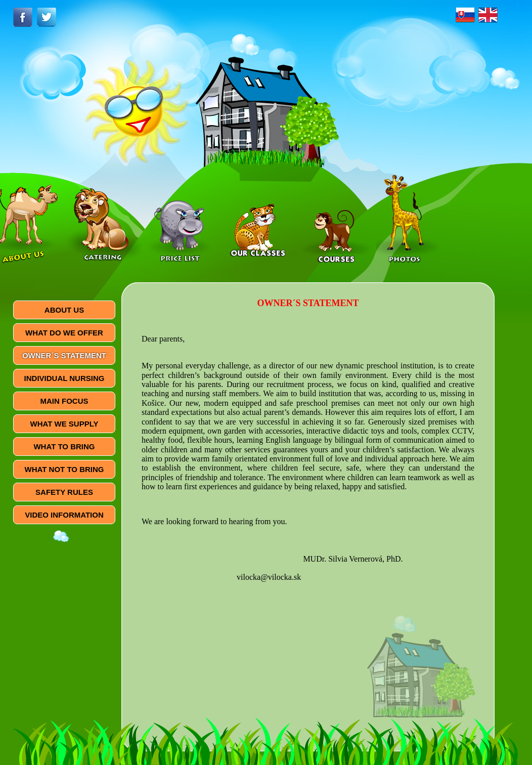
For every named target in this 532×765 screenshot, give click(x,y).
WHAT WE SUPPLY (64, 424)
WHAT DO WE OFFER (64, 333)
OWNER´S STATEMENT (64, 355)
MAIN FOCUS (64, 401)
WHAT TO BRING (64, 447)
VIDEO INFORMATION (64, 515)
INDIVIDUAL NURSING (64, 378)
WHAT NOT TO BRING (64, 469)
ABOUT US (64, 310)
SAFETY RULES (64, 492)
